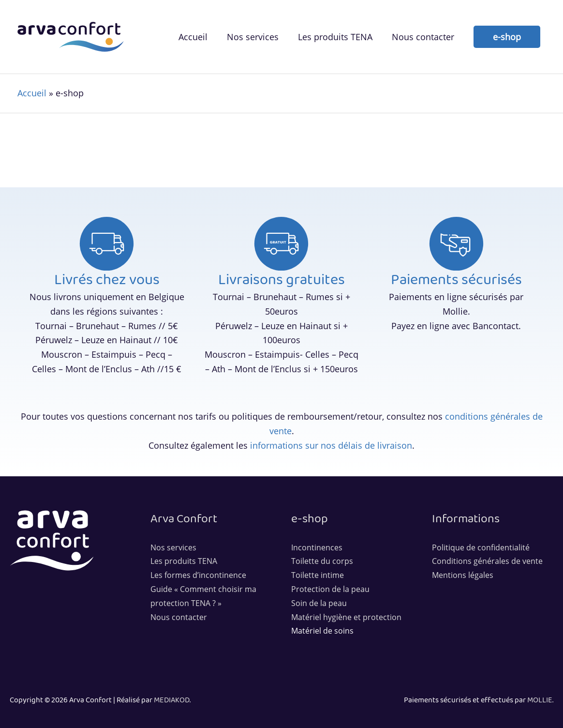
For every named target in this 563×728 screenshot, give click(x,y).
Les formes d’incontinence (198, 575)
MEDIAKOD (172, 700)
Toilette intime (318, 575)
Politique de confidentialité (481, 547)
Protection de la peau (330, 589)
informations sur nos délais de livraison (331, 445)
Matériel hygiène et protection (346, 617)
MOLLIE (540, 700)
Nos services (173, 547)
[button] (507, 37)
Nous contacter (179, 617)
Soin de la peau (319, 603)
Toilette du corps (322, 561)
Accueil (32, 93)
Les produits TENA (184, 561)
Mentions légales (463, 575)
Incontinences (317, 547)
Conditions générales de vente (487, 561)
